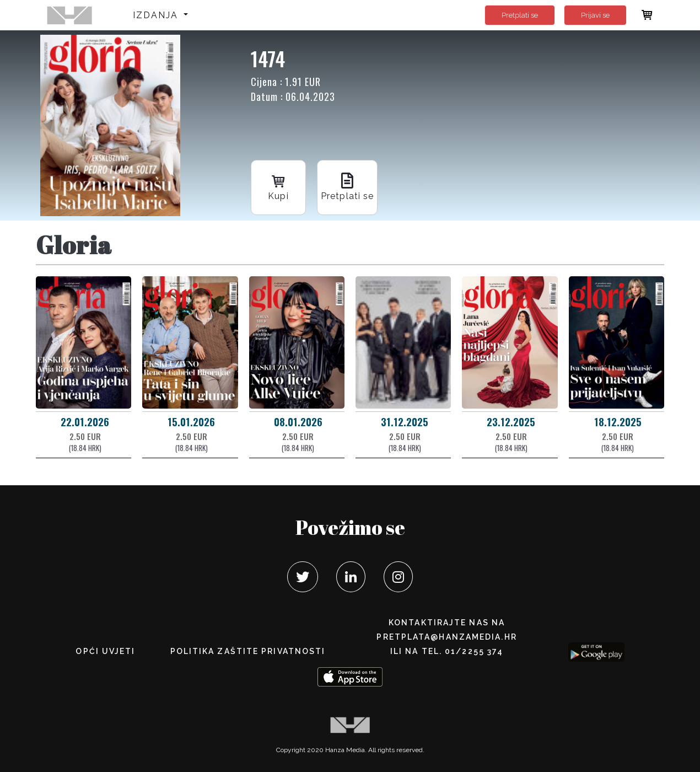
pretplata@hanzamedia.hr (446, 637)
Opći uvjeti (105, 651)
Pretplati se (520, 15)
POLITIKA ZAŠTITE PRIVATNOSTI (248, 651)
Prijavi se (595, 15)
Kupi (278, 187)
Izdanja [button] (157, 15)
